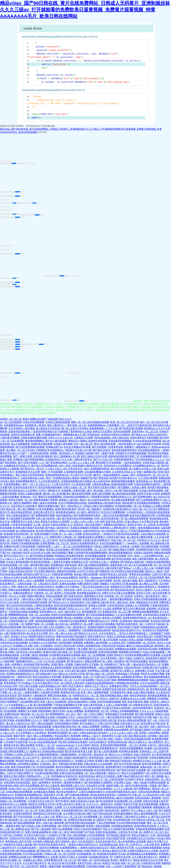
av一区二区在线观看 (11, 422)
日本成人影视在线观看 (151, 490)
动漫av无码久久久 (73, 568)
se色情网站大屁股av (28, 764)
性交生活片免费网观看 (113, 512)
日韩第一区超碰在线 (121, 621)
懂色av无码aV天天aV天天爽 (148, 860)
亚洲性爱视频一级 (51, 826)
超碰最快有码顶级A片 (115, 807)
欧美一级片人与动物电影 (53, 702)
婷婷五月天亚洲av (103, 431)
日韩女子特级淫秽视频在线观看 (150, 599)
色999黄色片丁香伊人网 (117, 664)
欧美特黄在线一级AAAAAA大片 (106, 758)
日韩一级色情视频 (76, 835)
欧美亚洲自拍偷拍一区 (68, 512)
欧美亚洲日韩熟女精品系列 (51, 649)
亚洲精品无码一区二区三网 (117, 612)
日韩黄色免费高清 (23, 814)
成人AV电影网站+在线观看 (132, 841)
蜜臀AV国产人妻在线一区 (63, 537)
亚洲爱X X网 (102, 761)
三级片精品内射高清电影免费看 (46, 618)
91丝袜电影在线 (121, 820)
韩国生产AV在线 (111, 863)
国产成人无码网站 (13, 835)
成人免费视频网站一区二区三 (61, 714)
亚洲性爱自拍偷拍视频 (81, 770)
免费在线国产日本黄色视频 (119, 714)
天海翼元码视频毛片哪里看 (84, 528)
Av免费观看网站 (68, 848)
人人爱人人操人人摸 (44, 817)
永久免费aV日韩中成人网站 (78, 814)
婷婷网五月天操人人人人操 (147, 761)
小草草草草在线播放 (21, 525)
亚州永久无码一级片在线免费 (152, 593)
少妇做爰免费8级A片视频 (97, 472)
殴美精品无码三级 (70, 692)
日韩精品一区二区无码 (112, 727)
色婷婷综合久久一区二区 (86, 695)
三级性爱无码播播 (9, 438)
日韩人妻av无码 (120, 438)
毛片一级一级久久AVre (61, 633)
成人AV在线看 (110, 640)
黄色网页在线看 (158, 689)
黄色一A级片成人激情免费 (50, 823)
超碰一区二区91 (61, 832)
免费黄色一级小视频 (77, 649)
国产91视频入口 (88, 723)
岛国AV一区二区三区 (11, 419)
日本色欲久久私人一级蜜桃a (104, 562)
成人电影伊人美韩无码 (72, 683)
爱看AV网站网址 (36, 596)
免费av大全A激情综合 (70, 531)
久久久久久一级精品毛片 (100, 804)
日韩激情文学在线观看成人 (50, 450)
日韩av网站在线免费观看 (19, 792)
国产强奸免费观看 (144, 714)
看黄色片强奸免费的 (14, 776)
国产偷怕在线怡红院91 (122, 590)
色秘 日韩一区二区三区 (123, 540)
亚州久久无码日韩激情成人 (133, 633)
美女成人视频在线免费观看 (132, 720)
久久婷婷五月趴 (117, 643)
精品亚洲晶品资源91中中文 (127, 630)
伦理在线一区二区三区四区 (118, 596)
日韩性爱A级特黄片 (124, 459)
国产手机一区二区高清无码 (24, 866)
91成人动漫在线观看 (154, 652)
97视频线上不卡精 (23, 646)
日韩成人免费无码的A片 (106, 546)
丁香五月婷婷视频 (106, 823)
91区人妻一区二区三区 (144, 509)
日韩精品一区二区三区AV (44, 540)
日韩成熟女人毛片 (66, 717)
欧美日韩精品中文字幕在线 (46, 789)
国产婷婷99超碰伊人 (51, 779)
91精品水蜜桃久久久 (62, 525)
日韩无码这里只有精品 (113, 646)
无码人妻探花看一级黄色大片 (105, 773)
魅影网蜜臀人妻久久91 (73, 786)
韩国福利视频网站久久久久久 (36, 658)
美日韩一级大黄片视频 (125, 581)
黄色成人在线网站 (74, 618)
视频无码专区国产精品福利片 (72, 636)
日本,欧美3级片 (86, 841)
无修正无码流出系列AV (21, 571)
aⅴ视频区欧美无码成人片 (17, 466)
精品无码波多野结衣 (21, 512)
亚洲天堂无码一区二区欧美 (142, 525)
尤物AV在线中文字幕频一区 (89, 664)
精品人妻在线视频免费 (146, 814)
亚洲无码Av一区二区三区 (145, 431)
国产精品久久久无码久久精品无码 (149, 435)
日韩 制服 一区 (16, 624)
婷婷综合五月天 (94, 466)
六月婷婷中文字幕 (56, 835)
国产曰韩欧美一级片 (66, 841)
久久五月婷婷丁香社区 (87, 745)
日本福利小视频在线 (43, 841)
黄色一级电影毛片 (148, 581)
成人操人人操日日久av (18, 723)
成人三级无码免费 (114, 779)
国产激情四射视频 (101, 559)
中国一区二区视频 (52, 599)
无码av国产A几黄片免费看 (98, 581)
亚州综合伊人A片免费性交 (118, 466)
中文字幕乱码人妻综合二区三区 (148, 820)
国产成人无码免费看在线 (44, 466)
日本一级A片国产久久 (69, 612)
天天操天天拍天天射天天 (41, 801)
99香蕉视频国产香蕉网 (45, 500)
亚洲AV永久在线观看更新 (57, 559)
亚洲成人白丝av (93, 618)
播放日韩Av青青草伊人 (145, 587)
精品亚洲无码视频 (81, 494)
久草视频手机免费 (73, 472)
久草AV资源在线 (115, 605)
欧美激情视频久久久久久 (29, 720)
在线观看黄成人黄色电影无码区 (104, 503)
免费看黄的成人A (72, 435)
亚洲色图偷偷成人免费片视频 (80, 739)
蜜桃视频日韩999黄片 (130, 652)
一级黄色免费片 (31, 692)
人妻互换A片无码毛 (48, 584)
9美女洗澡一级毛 (73, 590)
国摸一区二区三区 (130, 863)
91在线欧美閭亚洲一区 (101, 857)
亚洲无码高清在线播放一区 (74, 773)
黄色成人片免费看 (112, 618)
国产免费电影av (142, 789)
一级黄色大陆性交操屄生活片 (82, 845)
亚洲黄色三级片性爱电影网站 (29, 459)
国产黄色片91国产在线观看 (131, 770)
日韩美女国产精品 (116, 537)
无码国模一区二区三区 (56, 730)
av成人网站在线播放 (144, 692)
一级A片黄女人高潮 (31, 599)
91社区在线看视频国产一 (113, 543)
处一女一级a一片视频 (71, 534)
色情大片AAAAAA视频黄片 (88, 829)
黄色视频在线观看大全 (89, 593)
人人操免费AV (71, 779)
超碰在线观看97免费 (122, 484)
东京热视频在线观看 (95, 556)
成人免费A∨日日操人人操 (142, 469)
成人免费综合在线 (20, 829)
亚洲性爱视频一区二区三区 (54, 543)
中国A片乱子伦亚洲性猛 (107, 677)
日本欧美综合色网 (151, 863)
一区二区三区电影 (137, 745)
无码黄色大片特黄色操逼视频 (131, 453)
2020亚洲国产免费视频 (70, 643)
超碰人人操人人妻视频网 (31, 581)
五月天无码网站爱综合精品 (72, 503)
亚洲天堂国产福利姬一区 (68, 689)
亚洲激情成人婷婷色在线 (64, 565)
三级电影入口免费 (83, 438)
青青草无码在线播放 (140, 574)
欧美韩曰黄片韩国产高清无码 (29, 528)
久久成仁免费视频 (112, 609)
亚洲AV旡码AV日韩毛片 (42, 587)
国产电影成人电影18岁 (133, 562)
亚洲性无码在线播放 (106, 832)
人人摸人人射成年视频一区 (118, 705)
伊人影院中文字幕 (102, 820)
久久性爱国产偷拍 (20, 540)
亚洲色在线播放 (68, 584)
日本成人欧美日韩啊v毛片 (96, 540)
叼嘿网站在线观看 (45, 640)
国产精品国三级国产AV (118, 835)
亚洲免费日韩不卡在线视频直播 (122, 767)
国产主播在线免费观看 (77, 795)
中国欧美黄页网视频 (62, 574)
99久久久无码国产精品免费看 (119, 829)
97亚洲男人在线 (122, 782)
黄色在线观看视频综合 (121, 553)
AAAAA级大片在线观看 (153, 534)
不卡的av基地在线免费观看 (147, 441)
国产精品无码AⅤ (101, 450)
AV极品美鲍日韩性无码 (64, 727)
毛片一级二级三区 (83, 444)
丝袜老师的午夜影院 (156, 658)
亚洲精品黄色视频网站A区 (28, 795)
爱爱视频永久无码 (94, 596)
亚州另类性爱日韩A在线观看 (80, 823)
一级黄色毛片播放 (61, 562)
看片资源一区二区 (77, 425)
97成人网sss (131, 522)
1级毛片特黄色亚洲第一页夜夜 (141, 786)
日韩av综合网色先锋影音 (147, 484)
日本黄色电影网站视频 (46, 773)
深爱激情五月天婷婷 (121, 587)
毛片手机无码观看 (117, 556)
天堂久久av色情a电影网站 (143, 686)
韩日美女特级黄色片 (67, 792)
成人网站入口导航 (148, 584)
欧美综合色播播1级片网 (142, 515)
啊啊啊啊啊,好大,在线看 (45, 857)
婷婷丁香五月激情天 (73, 686)
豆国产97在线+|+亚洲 (148, 494)
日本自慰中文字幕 (95, 786)
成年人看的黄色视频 (143, 559)
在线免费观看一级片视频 (21, 640)
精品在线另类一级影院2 (117, 810)
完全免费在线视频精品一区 (23, 568)
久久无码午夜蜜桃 (148, 478)
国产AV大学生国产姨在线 (127, 764)
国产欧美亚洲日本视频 (131, 428)
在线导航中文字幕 (142, 717)
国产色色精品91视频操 (42, 556)
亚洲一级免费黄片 (41, 782)
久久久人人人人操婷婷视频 (154, 711)
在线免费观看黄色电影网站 (66, 708)
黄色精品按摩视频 (157, 695)
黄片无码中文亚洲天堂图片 (102, 487)
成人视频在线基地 (25, 531)
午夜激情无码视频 (50, 692)
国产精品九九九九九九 (86, 633)
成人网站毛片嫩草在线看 (140, 537)
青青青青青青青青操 (104, 798)
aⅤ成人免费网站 (75, 711)
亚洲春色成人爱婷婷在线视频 (56, 668)
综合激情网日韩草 (30, 702)
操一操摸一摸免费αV (113, 661)
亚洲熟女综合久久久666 (133, 699)
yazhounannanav (65, 745)
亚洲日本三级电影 (113, 817)
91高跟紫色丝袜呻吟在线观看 (65, 655)
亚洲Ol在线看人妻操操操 (148, 798)
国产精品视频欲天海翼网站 (98, 782)
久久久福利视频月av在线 (42, 717)
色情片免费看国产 (9, 702)
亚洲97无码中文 (115, 655)
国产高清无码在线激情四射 (27, 807)
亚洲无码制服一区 (57, 820)
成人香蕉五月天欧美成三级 (50, 428)
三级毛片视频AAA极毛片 (92, 792)
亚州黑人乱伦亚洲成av (58, 550)
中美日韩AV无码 (34, 559)
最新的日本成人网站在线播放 (19, 745)
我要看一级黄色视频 (50, 866)
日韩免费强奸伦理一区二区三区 (60, 860)
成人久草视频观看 (20, 444)
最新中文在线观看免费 (39, 708)
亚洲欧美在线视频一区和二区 (78, 677)
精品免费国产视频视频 (140, 807)
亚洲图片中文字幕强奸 (67, 587)
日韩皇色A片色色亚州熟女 (23, 838)
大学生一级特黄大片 (49, 490)
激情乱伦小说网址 (78, 441)
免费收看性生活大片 (99, 621)
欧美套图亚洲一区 (91, 612)
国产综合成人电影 (94, 810)
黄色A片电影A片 (140, 835)
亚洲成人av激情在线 (61, 798)
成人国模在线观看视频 (123, 500)
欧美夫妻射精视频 (148, 804)
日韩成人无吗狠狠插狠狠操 (124, 711)
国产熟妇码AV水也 (32, 627)
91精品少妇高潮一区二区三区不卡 (22, 758)
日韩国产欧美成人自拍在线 (113, 574)
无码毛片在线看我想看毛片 (84, 543)
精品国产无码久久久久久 (71, 609)
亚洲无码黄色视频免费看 (113, 745)
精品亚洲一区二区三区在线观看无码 (27, 820)
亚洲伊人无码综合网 (65, 593)
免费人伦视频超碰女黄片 (49, 435)
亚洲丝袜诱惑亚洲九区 (57, 475)
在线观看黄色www (14, 425)
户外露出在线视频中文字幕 (68, 705)
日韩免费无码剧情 (100, 497)
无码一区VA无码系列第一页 (109, 518)
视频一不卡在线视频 (52, 472)
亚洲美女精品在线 (117, 742)
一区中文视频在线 (35, 680)
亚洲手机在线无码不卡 (25, 487)
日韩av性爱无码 (132, 668)
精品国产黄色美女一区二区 (30, 761)
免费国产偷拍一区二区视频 (39, 624)
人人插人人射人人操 (56, 469)
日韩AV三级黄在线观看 (58, 422)
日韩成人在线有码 (143, 553)
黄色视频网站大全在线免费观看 (86, 730)
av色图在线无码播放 (44, 792)
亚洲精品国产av (54, 447)
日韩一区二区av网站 (39, 615)
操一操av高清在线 (82, 798)
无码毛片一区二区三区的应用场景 (146, 577)
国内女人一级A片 (154, 571)
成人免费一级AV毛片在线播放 (99, 624)
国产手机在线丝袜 (103, 814)
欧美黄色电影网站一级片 (42, 577)
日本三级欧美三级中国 (97, 602)
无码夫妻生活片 (145, 636)
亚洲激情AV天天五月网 (28, 472)
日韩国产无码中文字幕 (126, 804)
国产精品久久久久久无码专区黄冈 (66, 602)
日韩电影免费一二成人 (48, 546)
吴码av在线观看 (54, 596)
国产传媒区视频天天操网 (121, 550)
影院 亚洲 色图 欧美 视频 (135, 702)
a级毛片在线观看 (125, 798)
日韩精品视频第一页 (70, 754)
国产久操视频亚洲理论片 (149, 500)
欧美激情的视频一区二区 (128, 506)
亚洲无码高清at (87, 776)
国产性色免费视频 (30, 786)
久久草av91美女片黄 (154, 795)
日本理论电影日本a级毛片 (157, 615)
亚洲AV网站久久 (48, 612)
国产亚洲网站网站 (143, 497)
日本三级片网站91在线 (134, 736)
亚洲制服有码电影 (100, 469)
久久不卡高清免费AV (84, 680)
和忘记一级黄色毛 (110, 699)
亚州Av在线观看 (122, 431)
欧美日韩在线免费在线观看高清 (70, 605)
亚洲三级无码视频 (101, 494)
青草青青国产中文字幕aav (17, 683)
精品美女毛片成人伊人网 (78, 450)
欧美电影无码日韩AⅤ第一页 (18, 534)
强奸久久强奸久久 (138, 742)
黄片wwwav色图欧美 (67, 577)
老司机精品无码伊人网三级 (102, 720)
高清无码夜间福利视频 (50, 487)
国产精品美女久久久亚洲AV (23, 490)
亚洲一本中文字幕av (34, 550)
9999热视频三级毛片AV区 (52, 711)
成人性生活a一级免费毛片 (69, 624)
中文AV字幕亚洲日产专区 (46, 683)
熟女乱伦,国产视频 (106, 680)
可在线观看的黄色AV (72, 810)
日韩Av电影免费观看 (149, 792)
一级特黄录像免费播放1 (120, 599)
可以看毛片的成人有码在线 (116, 708)
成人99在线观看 (119, 469)
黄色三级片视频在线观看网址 (93, 565)
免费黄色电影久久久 (121, 497)
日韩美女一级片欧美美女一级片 (151, 596)
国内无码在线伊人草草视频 (47, 677)
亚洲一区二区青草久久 (131, 845)
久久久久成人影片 (9, 599)
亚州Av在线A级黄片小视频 (82, 702)
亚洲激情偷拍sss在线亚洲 (154, 627)
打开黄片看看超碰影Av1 (141, 531)
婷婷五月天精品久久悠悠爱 (55, 522)
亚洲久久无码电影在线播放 (121, 636)
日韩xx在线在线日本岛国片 (94, 733)
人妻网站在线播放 (43, 605)
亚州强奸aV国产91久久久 (36, 574)
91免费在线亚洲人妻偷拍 (66, 478)
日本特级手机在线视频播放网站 (91, 553)
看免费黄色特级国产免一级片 (63, 733)
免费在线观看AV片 (23, 593)
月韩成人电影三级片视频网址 (98, 506)
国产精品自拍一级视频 (149, 866)
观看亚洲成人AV (119, 565)
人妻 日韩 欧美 (152, 845)
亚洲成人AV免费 (97, 605)
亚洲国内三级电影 (84, 453)
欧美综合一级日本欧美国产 (88, 525)
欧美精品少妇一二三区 (16, 717)
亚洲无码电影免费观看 (84, 668)
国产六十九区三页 (103, 459)
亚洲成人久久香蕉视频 (137, 605)
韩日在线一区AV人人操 (106, 490)
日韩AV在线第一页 (27, 584)
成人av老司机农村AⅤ (99, 500)
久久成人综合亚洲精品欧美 (43, 742)
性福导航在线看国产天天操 (111, 854)
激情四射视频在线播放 (123, 481)
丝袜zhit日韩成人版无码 (156, 801)
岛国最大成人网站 (33, 860)
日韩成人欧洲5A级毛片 (76, 758)
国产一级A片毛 (93, 609)
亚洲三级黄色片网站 (49, 810)
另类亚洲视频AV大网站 (66, 723)
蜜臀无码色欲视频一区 (59, 695)
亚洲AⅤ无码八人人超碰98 (14, 804)
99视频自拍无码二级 (138, 689)
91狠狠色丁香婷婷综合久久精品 (75, 431)
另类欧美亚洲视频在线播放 (150, 829)
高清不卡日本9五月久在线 (37, 553)
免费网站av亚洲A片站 (20, 857)
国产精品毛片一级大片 (32, 469)
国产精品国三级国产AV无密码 (146, 730)
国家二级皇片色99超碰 (45, 503)
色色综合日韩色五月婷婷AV (115, 435)
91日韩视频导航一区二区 (59, 680)
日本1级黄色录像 (149, 546)
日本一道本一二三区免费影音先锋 (145, 556)
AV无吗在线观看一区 (11, 565)
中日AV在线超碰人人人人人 (150, 459)
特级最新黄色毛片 (42, 699)
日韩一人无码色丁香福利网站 (121, 866)
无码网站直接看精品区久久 (20, 674)
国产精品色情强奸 (72, 599)
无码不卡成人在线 (16, 609)
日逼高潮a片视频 (95, 866)
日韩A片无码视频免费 (73, 826)
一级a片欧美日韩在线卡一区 (146, 664)
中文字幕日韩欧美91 (45, 571)
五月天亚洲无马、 (109, 633)
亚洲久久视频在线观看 (30, 494)
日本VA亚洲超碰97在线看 (34, 602)
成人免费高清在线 (9, 714)
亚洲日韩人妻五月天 (44, 512)
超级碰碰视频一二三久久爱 (103, 428)
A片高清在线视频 (45, 767)
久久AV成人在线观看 (54, 661)
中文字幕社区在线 (149, 522)
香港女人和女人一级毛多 (40, 689)
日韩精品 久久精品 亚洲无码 (19, 754)
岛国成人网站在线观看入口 (14, 751)
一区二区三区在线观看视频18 (77, 546)
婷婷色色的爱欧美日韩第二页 (124, 456)
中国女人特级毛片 (135, 658)
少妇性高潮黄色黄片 (142, 708)
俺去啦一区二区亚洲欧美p (56, 494)
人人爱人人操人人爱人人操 (85, 522)
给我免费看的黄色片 (26, 481)
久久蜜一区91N (41, 525)
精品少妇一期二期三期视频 (20, 509)
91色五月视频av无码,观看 (77, 447)
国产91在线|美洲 (104, 801)
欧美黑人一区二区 (45, 745)
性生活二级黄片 (144, 590)
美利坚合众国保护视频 (152, 674)
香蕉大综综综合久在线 (82, 801)
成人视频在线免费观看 (136, 518)
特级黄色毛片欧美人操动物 (18, 845)
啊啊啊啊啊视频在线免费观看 (133, 680)
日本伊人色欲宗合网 (65, 646)
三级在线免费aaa (101, 484)
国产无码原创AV (91, 435)
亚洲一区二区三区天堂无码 (124, 422)
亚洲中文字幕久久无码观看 (73, 857)
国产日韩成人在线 (31, 826)
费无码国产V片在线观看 (108, 463)
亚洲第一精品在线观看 (98, 826)
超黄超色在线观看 (66, 571)
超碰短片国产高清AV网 (136, 758)
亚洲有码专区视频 (98, 441)
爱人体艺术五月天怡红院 (26, 668)
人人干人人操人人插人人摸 (123, 733)
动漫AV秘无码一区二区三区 (23, 810)
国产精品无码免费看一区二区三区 (89, 550)
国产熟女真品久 (75, 661)
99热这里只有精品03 (121, 761)
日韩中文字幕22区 (156, 624)
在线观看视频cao (97, 425)
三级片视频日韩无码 (14, 633)
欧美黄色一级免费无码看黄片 (68, 782)
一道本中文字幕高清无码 (138, 425)
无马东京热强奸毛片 (106, 841)
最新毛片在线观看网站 (50, 497)
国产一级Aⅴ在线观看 (42, 723)
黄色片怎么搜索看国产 (133, 773)
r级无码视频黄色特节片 (115, 577)
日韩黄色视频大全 (18, 621)
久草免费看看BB (17, 708)
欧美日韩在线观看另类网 (138, 739)
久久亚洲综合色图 (81, 484)
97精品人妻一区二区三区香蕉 (60, 854)
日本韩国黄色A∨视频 (121, 692)
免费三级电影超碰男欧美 (38, 832)
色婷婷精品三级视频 (98, 671)
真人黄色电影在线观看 (37, 798)
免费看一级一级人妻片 (137, 727)
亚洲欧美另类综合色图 (80, 820)
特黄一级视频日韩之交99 (150, 472)
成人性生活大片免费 (37, 633)
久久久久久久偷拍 (91, 689)
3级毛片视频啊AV (22, 503)
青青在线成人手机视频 (127, 674)
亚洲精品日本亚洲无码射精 (69, 556)
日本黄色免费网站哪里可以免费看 (142, 655)
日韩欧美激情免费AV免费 (34, 438)
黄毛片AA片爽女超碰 (134, 609)
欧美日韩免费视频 (151, 764)
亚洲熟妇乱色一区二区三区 (151, 475)
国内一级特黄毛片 (90, 512)
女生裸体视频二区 (93, 817)
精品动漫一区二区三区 (32, 714)
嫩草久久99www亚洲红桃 (140, 646)
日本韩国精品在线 (108, 845)
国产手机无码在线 (23, 817)
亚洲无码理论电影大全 (45, 431)
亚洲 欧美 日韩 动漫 (52, 758)
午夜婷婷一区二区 (43, 593)
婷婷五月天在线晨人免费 (109, 776)
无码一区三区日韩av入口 (13, 630)
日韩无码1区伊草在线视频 (14, 643)
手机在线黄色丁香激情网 (67, 736)
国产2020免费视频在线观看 (30, 447)
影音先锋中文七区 (130, 723)
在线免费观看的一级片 (16, 484)
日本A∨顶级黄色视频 (70, 540)
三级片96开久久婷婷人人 (137, 817)
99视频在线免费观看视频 (145, 612)
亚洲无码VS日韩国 (147, 649)
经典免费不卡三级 (111, 736)
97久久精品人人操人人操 (144, 810)
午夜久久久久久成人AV (60, 438)
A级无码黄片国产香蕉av (118, 568)
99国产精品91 (50, 720)
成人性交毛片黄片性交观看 (62, 863)
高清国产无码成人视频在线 (14, 618)
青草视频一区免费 (52, 807)
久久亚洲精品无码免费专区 (42, 630)
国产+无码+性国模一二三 (31, 463)
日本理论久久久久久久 (148, 540)
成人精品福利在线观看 (124, 494)
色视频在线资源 (46, 838)
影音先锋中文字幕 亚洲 (153, 723)
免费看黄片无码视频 (158, 699)
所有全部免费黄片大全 (52, 671)
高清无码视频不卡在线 (46, 534)
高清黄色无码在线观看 (85, 652)
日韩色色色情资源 (81, 559)
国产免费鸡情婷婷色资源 (87, 515)
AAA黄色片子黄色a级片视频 (21, 739)
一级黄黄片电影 (12, 826)
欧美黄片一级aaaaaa (90, 577)
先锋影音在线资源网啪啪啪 (99, 683)
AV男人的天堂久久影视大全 (71, 804)
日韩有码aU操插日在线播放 (24, 612)
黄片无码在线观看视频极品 (100, 615)
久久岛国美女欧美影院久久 (59, 761)
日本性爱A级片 (16, 680)
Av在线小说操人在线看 (131, 640)
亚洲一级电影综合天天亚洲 (144, 602)
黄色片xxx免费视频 (62, 829)
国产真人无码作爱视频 (106, 751)
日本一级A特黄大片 (76, 627)
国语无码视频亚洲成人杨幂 (114, 695)
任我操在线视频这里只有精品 (76, 481)
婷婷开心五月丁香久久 (96, 686)
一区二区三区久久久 (39, 484)
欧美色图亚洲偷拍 (123, 814)
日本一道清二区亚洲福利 (72, 466)
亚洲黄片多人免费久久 (122, 671)
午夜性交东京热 (122, 857)
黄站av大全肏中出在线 (16, 577)
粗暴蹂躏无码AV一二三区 (29, 661)
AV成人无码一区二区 (19, 789)
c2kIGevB (17, 553)
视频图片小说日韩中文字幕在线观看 (119, 584)
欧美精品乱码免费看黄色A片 (103, 748)
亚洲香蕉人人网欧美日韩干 (114, 528)
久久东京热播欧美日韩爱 (129, 615)
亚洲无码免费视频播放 (131, 748)
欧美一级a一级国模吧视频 (95, 692)
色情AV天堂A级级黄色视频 (25, 543)
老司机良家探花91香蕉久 (103, 795)
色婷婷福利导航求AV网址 (37, 664)
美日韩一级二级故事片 (90, 509)
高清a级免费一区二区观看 (128, 801)
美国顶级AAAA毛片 (94, 568)
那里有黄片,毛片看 (54, 795)
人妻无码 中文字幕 (128, 832)
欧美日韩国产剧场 (116, 838)
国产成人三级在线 (50, 786)
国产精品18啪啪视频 (24, 823)
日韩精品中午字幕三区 (130, 795)
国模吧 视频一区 (115, 786)
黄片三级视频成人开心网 (67, 456)
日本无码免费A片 (98, 742)
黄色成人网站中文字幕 (114, 851)
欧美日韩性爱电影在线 (92, 767)
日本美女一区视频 (130, 546)
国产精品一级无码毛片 (57, 528)
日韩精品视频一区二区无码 (141, 643)
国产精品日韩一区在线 (48, 851)
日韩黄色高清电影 (39, 453)
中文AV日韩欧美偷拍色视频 (131, 823)
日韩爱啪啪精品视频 (28, 671)
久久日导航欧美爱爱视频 (148, 848)
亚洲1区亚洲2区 (91, 534)
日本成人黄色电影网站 (18, 562)
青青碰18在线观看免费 (156, 640)
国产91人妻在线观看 (56, 441)
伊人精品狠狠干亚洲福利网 (20, 518)
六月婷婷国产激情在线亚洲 (76, 789)
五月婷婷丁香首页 (134, 779)
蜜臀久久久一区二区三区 (69, 817)
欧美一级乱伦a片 (119, 602)
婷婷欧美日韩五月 (143, 705)
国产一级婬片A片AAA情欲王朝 (27, 730)
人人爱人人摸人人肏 (143, 568)
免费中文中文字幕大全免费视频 (118, 593)
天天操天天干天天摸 (81, 475)
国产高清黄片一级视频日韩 (32, 695)
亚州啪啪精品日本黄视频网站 (142, 854)
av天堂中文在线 (85, 571)
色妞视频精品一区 (89, 699)
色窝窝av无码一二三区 (38, 776)
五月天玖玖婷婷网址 (102, 789)
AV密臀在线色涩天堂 (88, 658)
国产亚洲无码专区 (73, 596)
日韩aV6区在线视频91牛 (76, 497)
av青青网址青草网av (132, 677)
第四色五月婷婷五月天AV (42, 804)
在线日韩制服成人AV (50, 686)
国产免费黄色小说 (105, 571)
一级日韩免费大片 (126, 444)
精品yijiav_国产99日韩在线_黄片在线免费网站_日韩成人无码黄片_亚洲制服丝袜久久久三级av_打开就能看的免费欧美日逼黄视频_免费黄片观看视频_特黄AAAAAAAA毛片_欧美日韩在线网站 (85, 10)
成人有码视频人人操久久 (114, 531)
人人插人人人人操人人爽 (81, 463)
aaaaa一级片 (129, 475)
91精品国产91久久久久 (60, 419)
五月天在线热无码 (95, 838)
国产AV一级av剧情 (41, 829)
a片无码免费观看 (96, 835)
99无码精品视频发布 (149, 450)
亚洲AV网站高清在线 (145, 826)
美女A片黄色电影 (34, 770)
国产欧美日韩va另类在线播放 (78, 518)
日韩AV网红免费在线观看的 (70, 838)
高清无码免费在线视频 (109, 702)
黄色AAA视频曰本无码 (67, 767)
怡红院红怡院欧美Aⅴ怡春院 (73, 742)
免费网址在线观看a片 (115, 525)
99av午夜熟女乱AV (133, 776)
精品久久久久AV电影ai (120, 754)
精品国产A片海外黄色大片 (123, 478)
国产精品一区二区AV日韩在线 (94, 860)
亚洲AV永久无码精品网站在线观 (47, 751)
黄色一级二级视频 (154, 776)
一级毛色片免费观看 (48, 848)
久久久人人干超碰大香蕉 (96, 590)
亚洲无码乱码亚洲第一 (20, 431)
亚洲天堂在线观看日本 (23, 435)
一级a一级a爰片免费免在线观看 (149, 782)
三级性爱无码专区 (82, 459)
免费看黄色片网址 (119, 686)
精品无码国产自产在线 (82, 832)
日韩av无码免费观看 (34, 422)
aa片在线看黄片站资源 (149, 444)
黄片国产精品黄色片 (47, 531)
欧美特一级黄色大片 (121, 860)
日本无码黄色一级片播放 (21, 428)
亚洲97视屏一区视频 (62, 664)
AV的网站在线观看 (128, 751)
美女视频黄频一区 (86, 854)
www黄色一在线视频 (138, 543)
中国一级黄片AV (19, 587)
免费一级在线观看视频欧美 (43, 621)
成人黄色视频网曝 (43, 705)
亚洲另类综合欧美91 (66, 509)
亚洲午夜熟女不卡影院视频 (144, 438)
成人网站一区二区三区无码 (20, 450)
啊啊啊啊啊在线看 (18, 615)
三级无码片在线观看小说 (22, 649)
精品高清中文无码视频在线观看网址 (141, 503)
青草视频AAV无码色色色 (64, 776)
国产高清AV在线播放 (137, 661)
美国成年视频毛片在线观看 (102, 627)
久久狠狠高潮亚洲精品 (46, 754)
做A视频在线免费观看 (74, 866)
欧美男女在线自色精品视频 (130, 571)
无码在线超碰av (102, 438)
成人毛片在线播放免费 (140, 565)
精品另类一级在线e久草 (95, 754)
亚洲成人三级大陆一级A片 (72, 500)
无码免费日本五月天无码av (141, 838)
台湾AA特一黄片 (49, 764)
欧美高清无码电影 (40, 562)
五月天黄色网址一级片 (112, 658)
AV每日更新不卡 (93, 851)
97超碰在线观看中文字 (50, 568)
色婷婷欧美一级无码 (35, 425)
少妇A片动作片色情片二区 (90, 717)
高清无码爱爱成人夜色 (94, 599)
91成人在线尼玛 (142, 754)
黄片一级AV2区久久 (71, 506)
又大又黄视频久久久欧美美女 (31, 733)
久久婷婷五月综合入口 (124, 472)
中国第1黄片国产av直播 (155, 668)
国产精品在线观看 (26, 851)
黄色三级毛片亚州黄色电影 (30, 475)
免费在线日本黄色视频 (70, 764)
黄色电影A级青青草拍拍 (124, 450)
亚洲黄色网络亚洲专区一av (137, 618)
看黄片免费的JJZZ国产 (35, 419)
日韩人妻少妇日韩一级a (48, 518)
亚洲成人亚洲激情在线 (88, 646)
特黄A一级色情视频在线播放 (145, 528)
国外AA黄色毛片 (97, 636)
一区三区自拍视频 (91, 708)
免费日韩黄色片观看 (88, 584)
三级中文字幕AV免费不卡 (20, 773)
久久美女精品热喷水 (49, 481)
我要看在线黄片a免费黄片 (91, 537)
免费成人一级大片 (91, 736)
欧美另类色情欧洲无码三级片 (122, 792)
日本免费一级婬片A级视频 (34, 655)
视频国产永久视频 (27, 711)
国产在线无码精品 (30, 779)
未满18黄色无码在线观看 (17, 782)
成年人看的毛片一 (57, 425)
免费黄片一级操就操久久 (137, 447)
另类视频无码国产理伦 (148, 550)
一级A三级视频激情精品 (110, 668)
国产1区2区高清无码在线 (19, 605)
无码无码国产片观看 (128, 627)
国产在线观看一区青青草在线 (107, 447)
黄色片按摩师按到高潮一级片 (47, 590)
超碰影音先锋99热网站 (158, 562)
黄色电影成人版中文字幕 (18, 841)
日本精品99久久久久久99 (58, 459)
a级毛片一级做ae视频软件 (107, 475)
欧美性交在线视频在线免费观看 (68, 615)
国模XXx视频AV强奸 (49, 506)
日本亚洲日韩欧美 (43, 456)
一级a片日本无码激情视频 (115, 515)
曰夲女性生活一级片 (78, 469)
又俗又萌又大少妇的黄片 (24, 506)
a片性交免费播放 (45, 509)
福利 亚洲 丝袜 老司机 (112, 522)
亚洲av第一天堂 (29, 497)
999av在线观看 (141, 621)
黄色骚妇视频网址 (34, 441)
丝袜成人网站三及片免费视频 (42, 609)
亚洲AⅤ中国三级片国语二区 (58, 652)
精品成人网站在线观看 (86, 574)
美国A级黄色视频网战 (120, 441)
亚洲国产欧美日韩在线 (114, 689)
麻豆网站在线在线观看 (39, 727)
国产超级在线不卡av (46, 674)
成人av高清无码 (101, 481)
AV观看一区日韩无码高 (156, 748)
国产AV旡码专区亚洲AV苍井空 (49, 845)
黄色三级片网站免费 (105, 444)
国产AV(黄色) (62, 801)
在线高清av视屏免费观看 (50, 739)
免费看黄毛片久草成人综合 (25, 522)
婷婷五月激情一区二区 (20, 500)
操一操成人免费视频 (89, 727)
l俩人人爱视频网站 (43, 736)
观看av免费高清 (93, 661)
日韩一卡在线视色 (43, 646)
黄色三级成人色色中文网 (94, 456)
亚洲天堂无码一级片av (89, 863)
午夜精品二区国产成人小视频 (71, 748)
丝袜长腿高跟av (64, 515)
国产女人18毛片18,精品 (101, 649)
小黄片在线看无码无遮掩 (118, 717)
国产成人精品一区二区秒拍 (100, 674)
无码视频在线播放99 (122, 826)
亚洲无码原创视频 (108, 652)
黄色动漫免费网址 (158, 661)
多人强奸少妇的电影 (72, 851)
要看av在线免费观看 (19, 590)
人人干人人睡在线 (123, 789)
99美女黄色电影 (138, 695)
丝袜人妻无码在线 (93, 705)
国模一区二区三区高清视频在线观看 (90, 422)
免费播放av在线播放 (126, 649)
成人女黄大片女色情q (77, 428)
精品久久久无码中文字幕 (72, 674)
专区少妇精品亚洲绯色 (18, 515)
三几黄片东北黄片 (61, 484)
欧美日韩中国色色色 (105, 770)
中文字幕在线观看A (33, 854)
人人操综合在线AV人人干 (35, 537)
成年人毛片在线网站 (54, 627)
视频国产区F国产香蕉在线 (94, 478)
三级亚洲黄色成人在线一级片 (36, 478)
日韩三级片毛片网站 (109, 723)
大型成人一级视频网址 (69, 630)
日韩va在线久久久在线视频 (98, 764)
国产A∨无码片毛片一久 (16, 556)
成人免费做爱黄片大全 (64, 658)
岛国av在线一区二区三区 (153, 767)
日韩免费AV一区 (115, 425)
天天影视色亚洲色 (27, 848)
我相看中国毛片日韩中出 (42, 636)
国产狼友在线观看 (128, 490)
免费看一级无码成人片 (62, 453)
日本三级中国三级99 (76, 671)
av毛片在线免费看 (150, 683)
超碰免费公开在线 (144, 671)
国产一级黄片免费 (105, 453)
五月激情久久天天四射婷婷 (43, 643)
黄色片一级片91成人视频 (65, 699)
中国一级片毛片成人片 (91, 779)
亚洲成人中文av (19, 636)
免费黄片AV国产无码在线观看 (19, 546)
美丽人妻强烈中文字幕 (122, 848)
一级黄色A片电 (23, 677)
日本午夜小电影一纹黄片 (110, 739)
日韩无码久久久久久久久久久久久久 (64, 581)
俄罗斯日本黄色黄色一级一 (130, 624)
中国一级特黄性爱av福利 (36, 565)
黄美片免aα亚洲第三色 (23, 767)
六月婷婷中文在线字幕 (16, 742)
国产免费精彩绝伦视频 (43, 515)
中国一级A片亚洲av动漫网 (73, 720)
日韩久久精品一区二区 (75, 487)
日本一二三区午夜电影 (43, 748)
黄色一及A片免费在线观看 (70, 640)
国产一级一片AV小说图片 (91, 714)
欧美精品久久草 (80, 562)
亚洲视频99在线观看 (151, 456)
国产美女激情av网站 (56, 463)
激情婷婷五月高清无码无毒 (48, 814)
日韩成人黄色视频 (63, 444)
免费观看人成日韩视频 (96, 643)
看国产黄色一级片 (23, 736)
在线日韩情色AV (91, 531)
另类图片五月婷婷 (84, 761)
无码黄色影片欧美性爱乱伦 (117, 509)
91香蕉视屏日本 (93, 640)
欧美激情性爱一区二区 (97, 711)
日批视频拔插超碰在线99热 (97, 630)
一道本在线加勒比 (132, 463)
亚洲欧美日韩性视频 (42, 444)
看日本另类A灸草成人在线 (79, 751)
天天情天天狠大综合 (34, 835)
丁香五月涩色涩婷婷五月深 (95, 587)
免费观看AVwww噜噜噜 (116, 730)
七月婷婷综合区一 (136, 512)
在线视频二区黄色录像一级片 (77, 490)
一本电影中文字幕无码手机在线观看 (120, 534)
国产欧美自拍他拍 (121, 559)
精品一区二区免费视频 (93, 655)
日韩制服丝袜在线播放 (127, 683)
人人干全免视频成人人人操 (18, 705)
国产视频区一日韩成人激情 (132, 487)
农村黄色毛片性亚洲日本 (17, 748)
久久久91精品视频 (73, 807)
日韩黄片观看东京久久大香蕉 (143, 851)
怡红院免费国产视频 (62, 553)
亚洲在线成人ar (144, 481)
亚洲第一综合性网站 (150, 733)
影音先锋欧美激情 (93, 807)
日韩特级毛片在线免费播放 (73, 621)
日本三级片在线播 (28, 686)
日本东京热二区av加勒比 (29, 652)
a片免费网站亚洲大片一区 (146, 466)
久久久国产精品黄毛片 (34, 863)
